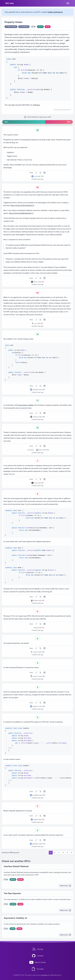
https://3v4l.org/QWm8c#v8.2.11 (21, 213)
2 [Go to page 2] (55, 853)
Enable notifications (55, 12)
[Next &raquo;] (71, 853)
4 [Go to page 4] (63, 853)
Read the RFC (11, 27)
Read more (66, 886)
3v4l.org (36, 105)
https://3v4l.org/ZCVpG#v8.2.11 (22, 205)
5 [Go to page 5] (67, 853)
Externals (24, 27)
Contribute (44, 975)
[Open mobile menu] (68, 3)
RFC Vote (10, 3)
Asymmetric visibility (26, 405)
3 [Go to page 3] (59, 853)
